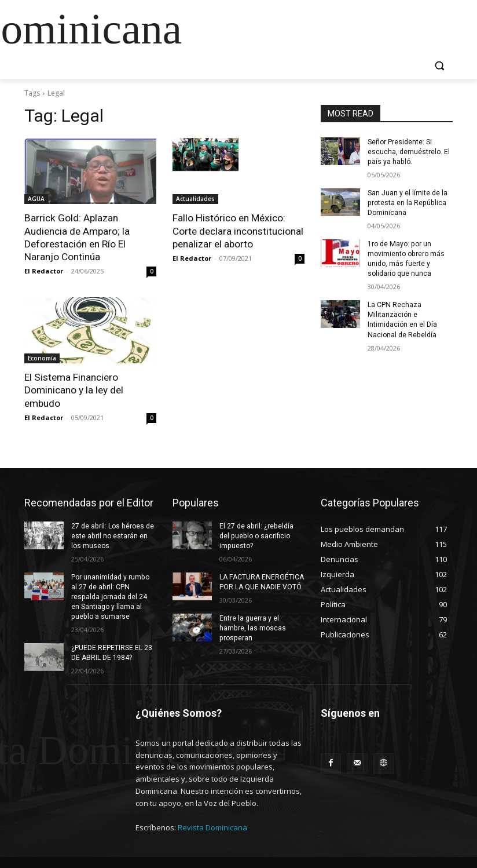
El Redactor (44, 270)
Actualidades (195, 199)
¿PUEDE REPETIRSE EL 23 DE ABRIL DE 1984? (112, 651)
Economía (42, 358)
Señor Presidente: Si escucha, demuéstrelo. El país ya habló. (409, 152)
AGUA (36, 199)
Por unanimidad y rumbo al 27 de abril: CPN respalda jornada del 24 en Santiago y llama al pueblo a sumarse (110, 595)
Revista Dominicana (212, 825)
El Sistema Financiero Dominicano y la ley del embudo (74, 389)
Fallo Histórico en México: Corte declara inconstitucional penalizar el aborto (238, 231)
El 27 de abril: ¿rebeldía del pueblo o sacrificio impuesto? (262, 535)
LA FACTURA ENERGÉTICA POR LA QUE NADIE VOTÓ (261, 581)
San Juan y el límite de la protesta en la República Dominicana (408, 203)
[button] (439, 66)
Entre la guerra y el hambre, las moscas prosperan (252, 626)
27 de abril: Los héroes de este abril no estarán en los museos (112, 535)
